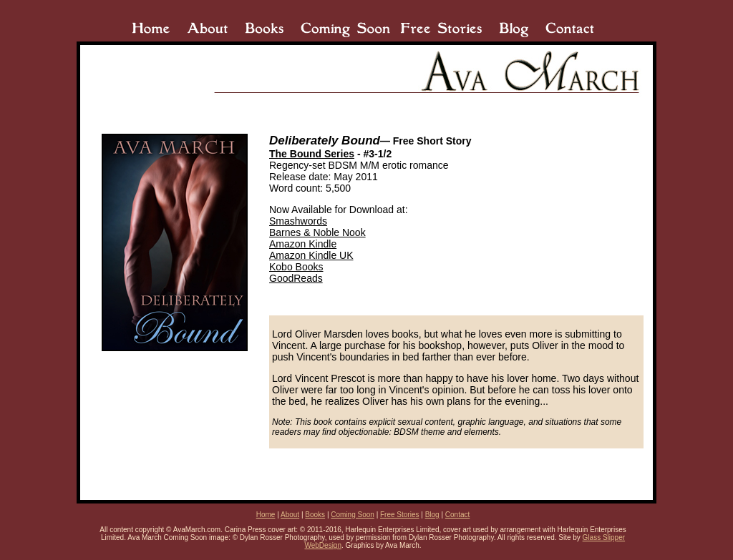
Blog (432, 515)
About (290, 515)
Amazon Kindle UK (311, 255)
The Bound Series (312, 154)
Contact (457, 515)
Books (315, 515)
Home (266, 515)
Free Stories (399, 515)
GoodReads (296, 278)
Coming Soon (353, 515)
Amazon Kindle (303, 244)
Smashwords (298, 221)
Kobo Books (296, 267)
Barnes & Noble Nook (317, 232)
